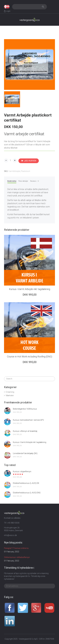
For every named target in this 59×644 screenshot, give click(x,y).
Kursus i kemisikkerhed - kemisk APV (28, 420)
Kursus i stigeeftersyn (22, 471)
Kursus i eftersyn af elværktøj (25, 431)
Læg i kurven (29, 161)
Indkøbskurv (52, 7)
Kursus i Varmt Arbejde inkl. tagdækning (30, 289)
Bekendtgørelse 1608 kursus (25, 409)
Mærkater (10, 395)
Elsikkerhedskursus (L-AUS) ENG (27, 493)
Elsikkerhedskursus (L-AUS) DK (26, 483)
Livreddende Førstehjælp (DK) (25, 453)
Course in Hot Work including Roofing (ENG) (30, 357)
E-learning (10, 392)
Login (8, 11)
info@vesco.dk (10, 535)
